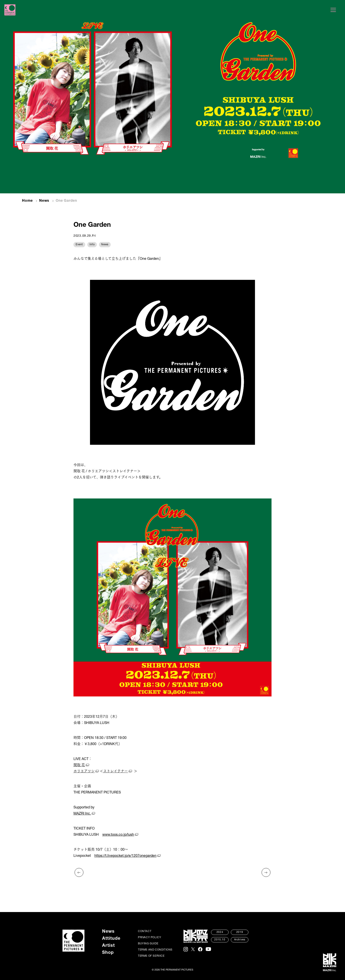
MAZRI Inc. (82, 814)
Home (27, 201)
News (44, 201)
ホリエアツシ (84, 772)
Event (79, 245)
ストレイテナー (116, 772)
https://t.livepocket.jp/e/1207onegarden (125, 856)
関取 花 (79, 766)
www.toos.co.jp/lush (118, 835)
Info (92, 245)
